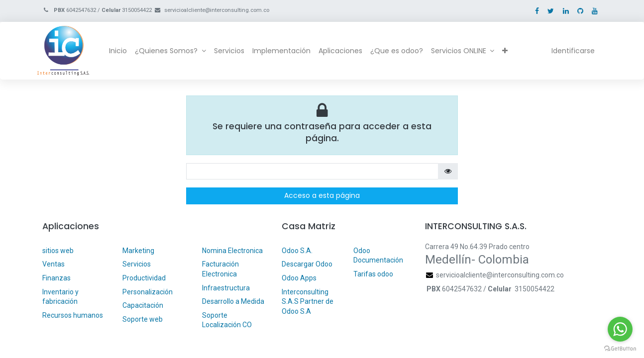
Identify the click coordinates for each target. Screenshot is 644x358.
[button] (510, 51)
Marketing (138, 251)
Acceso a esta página (322, 195)
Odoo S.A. (297, 251)
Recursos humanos (73, 315)
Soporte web (143, 319)
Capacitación (143, 305)
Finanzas (56, 278)
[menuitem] (123, 51)
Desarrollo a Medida (233, 301)
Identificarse (568, 51)
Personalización (148, 292)
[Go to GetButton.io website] (620, 348)
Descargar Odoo (307, 264)
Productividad (144, 278)
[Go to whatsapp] (620, 329)
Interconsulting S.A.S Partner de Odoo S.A (308, 302)
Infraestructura (226, 288)
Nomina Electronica (233, 251)
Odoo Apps (299, 278)
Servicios (137, 264)
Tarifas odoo (373, 274)
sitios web (58, 251)
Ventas (54, 264)
